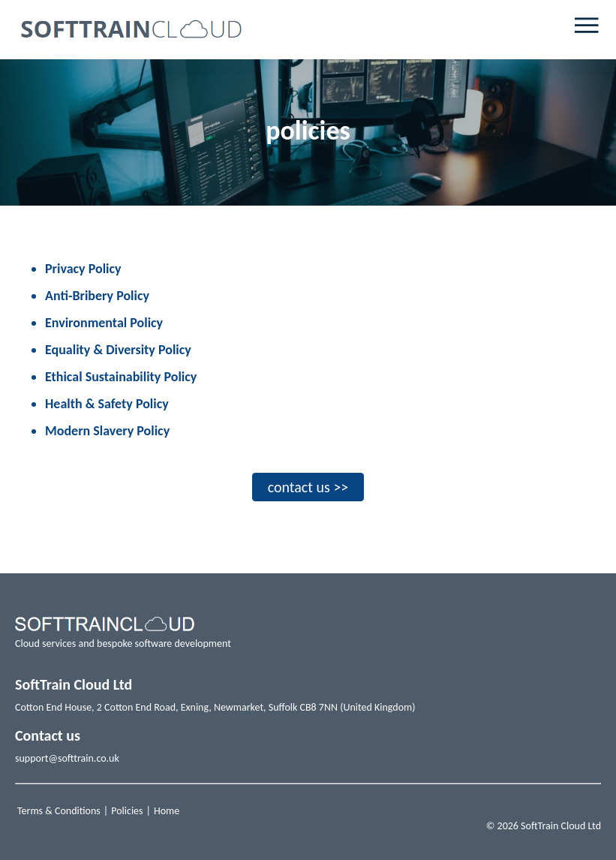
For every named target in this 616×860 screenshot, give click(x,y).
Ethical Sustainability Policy (121, 377)
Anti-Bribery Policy (97, 296)
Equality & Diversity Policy (118, 350)
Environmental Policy (104, 323)
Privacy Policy (83, 269)
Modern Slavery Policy (107, 431)
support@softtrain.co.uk (67, 758)
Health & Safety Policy (107, 404)
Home (167, 811)
